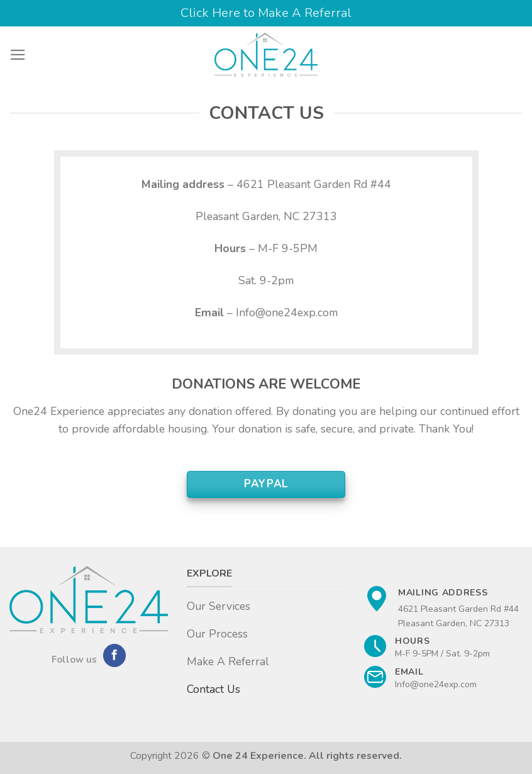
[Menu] (18, 55)
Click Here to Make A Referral (266, 13)
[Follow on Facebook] (114, 655)
